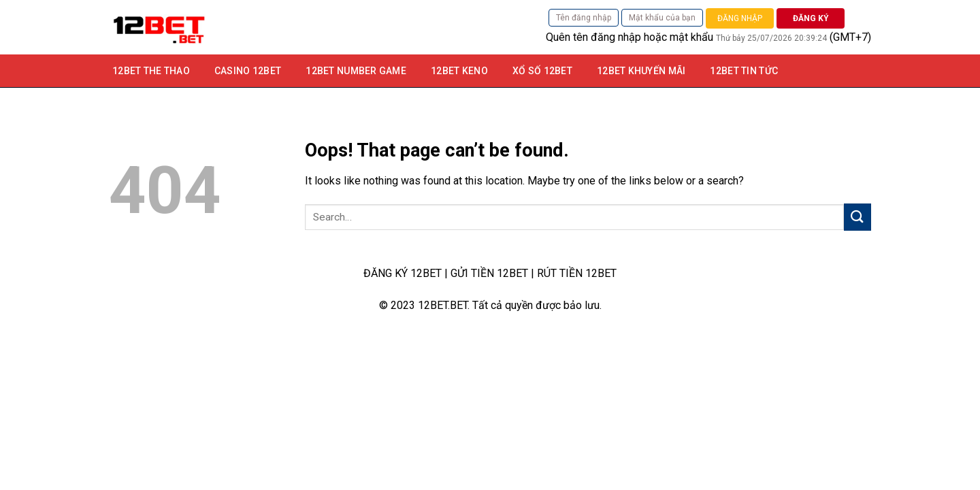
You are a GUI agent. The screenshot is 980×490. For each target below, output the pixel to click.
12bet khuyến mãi (641, 71)
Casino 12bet (248, 71)
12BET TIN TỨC (744, 71)
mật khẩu (691, 37)
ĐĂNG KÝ (811, 18)
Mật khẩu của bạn (662, 18)
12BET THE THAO (151, 71)
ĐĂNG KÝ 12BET (403, 273)
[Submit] (857, 217)
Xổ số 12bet (542, 71)
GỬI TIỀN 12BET (489, 273)
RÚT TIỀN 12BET (577, 273)
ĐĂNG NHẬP (740, 18)
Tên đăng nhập (584, 18)
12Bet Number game (356, 71)
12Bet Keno (459, 71)
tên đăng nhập (607, 37)
